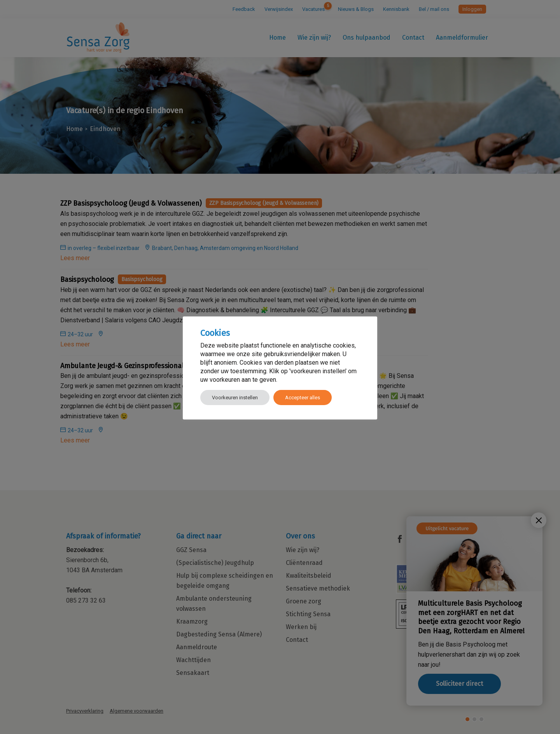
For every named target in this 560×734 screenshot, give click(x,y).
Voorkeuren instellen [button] (235, 398)
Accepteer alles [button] (303, 398)
